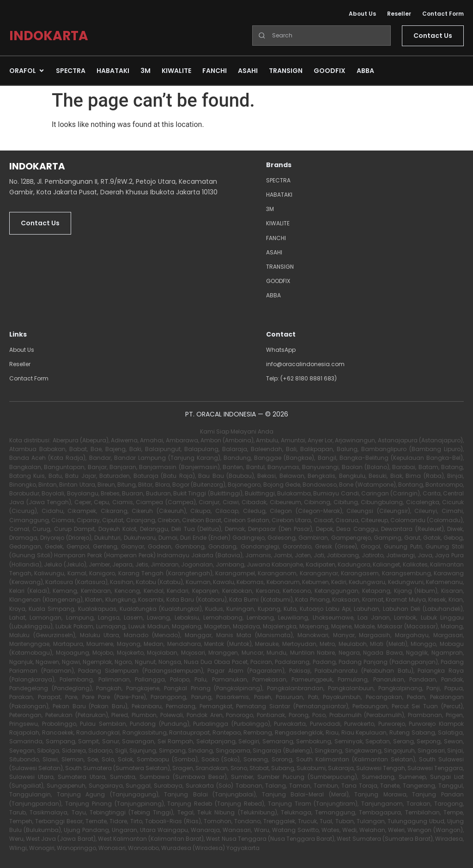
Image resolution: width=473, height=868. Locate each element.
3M (270, 209)
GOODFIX (278, 281)
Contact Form (443, 14)
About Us (362, 14)
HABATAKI (279, 195)
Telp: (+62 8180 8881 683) (301, 378)
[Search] (321, 36)
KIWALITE (278, 223)
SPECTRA (278, 180)
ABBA (273, 295)
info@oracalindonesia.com (305, 364)
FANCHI (276, 238)
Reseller (399, 14)
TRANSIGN (280, 267)
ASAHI (274, 252)
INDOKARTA (49, 36)
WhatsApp (281, 350)
